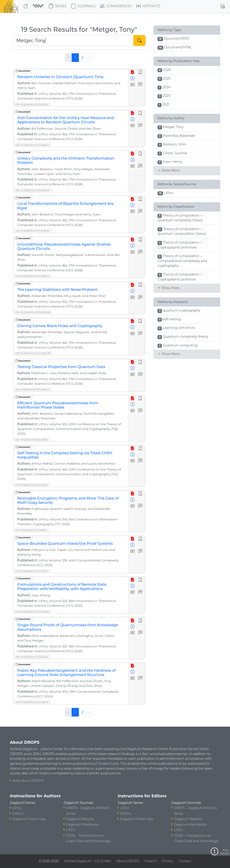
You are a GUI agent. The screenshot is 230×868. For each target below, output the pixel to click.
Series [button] (58, 6)
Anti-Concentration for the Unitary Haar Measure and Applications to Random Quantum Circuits (66, 120)
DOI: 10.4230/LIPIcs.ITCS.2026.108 (33, 312)
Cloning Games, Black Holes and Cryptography (60, 326)
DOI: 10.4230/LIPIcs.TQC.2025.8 (32, 485)
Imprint (150, 861)
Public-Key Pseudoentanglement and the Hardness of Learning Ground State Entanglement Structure (66, 673)
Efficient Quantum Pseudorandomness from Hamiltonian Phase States (58, 405)
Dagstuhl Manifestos (82, 825)
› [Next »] (90, 58)
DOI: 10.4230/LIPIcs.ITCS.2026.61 (32, 105)
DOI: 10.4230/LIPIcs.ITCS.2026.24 (32, 190)
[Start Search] (139, 41)
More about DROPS (28, 781)
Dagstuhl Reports (80, 819)
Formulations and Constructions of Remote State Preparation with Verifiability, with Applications (62, 587)
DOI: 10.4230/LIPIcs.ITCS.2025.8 (32, 657)
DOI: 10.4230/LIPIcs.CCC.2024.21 (32, 702)
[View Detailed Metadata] (133, 79)
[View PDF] (133, 72)
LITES (70, 830)
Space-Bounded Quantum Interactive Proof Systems (65, 544)
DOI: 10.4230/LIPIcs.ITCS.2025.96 (32, 612)
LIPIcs (17, 808)
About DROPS (128, 861)
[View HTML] (140, 72)
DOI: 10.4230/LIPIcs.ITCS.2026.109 (33, 353)
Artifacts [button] (148, 6)
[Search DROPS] (73, 41)
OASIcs (18, 814)
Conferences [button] (116, 6)
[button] (39, 6)
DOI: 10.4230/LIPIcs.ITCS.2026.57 (32, 145)
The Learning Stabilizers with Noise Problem (57, 290)
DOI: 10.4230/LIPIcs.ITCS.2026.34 (32, 390)
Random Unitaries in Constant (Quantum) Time (60, 77)
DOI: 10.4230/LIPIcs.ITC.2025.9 (31, 530)
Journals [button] (83, 6)
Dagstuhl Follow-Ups (29, 819)
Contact (185, 861)
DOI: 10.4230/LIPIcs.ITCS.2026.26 (32, 231)
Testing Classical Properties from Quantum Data (61, 367)
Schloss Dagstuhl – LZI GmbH (87, 861)
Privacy (168, 861)
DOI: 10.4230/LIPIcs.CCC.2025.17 (32, 571)
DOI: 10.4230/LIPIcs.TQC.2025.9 (32, 440)
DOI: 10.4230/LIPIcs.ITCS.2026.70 (32, 276)
